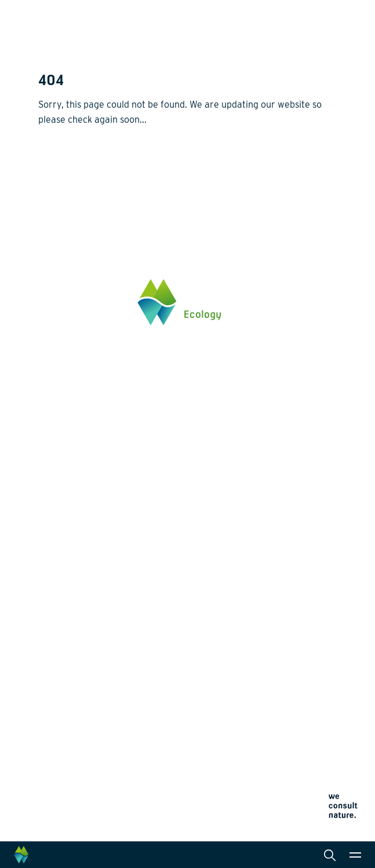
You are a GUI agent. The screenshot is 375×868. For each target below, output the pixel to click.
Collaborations (66, 689)
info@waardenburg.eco (81, 418)
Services (219, 523)
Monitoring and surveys (246, 542)
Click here (57, 455)
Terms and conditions (72, 814)
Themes (54, 523)
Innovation (59, 630)
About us (56, 669)
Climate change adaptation (89, 598)
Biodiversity (61, 542)
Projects (55, 644)
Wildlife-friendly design (82, 579)
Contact (54, 728)
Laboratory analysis (239, 561)
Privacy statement (66, 786)
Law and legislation (238, 635)
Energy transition (71, 561)
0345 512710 (61, 406)
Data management (236, 616)
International (226, 598)
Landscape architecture (246, 579)
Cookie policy (59, 800)
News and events (71, 708)
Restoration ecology (76, 616)
